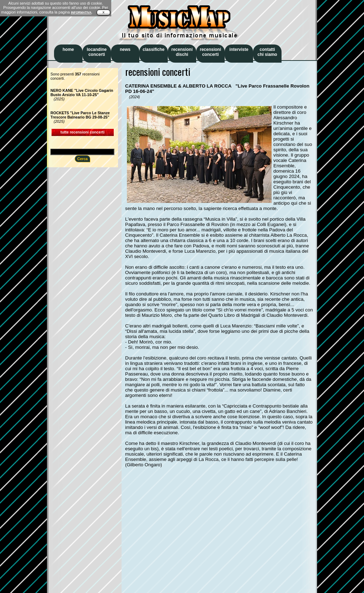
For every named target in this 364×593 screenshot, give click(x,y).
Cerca (82, 159)
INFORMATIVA (81, 12)
